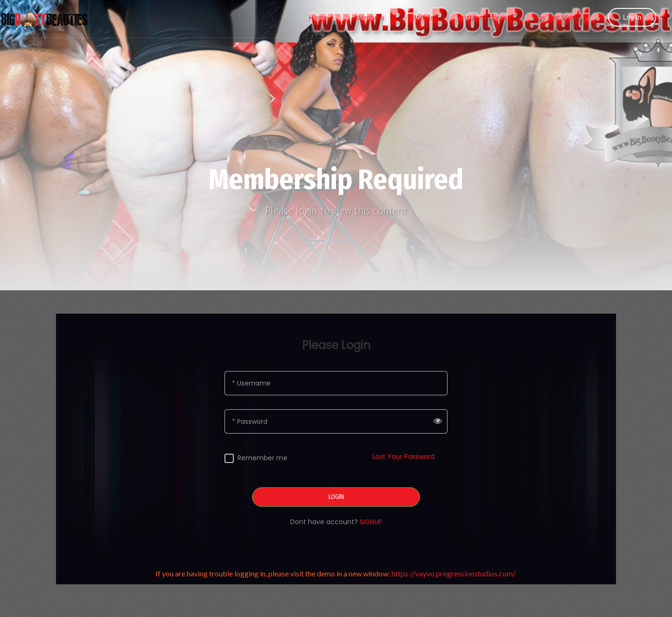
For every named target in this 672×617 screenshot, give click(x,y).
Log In (632, 17)
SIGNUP (371, 522)
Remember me (262, 458)
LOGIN (336, 497)
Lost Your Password (403, 456)
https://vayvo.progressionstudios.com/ (454, 573)
